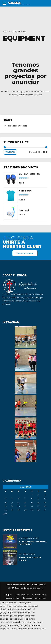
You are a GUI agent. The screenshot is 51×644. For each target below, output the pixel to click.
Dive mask (24, 210)
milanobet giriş (38, 629)
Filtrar (10, 152)
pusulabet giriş (20, 622)
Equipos (8, 595)
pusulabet (8, 622)
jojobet (3, 603)
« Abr (5, 514)
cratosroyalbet (11, 606)
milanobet (27, 629)
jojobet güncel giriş (13, 629)
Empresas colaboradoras (34, 598)
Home (6, 31)
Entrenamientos (39, 595)
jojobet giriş (12, 603)
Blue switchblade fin (29, 174)
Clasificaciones (22, 595)
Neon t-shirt (25, 191)
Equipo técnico (13, 598)
